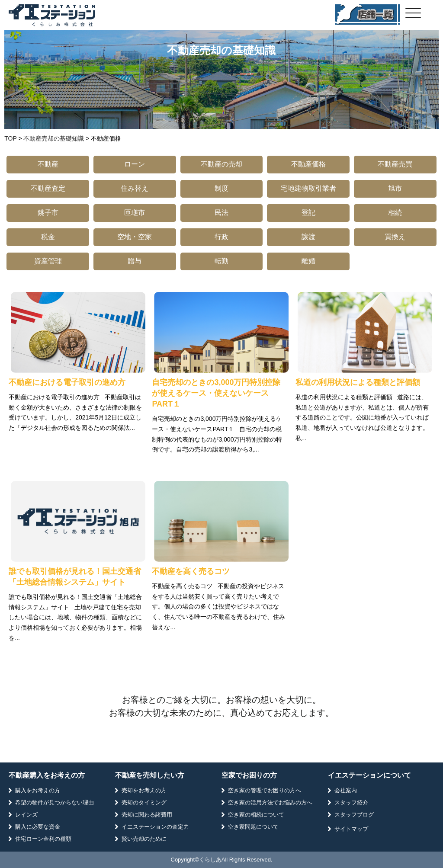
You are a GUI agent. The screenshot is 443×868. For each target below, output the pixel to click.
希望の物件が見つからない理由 (55, 802)
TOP (10, 138)
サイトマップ (351, 829)
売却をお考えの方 (144, 790)
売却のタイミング (144, 802)
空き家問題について (253, 827)
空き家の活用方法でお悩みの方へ (270, 802)
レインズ (26, 815)
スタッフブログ (354, 815)
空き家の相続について (256, 815)
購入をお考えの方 (38, 790)
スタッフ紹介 (351, 802)
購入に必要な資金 (38, 827)
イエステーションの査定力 (155, 827)
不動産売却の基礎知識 (54, 138)
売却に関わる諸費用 (147, 815)
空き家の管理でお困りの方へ (265, 790)
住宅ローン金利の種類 (43, 839)
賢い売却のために (144, 839)
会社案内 (346, 790)
